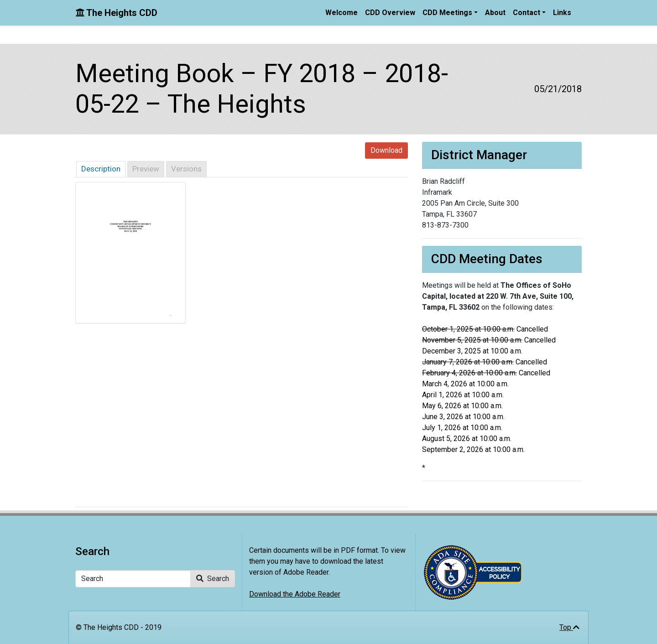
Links (562, 13)
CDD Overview (390, 13)
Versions (186, 169)
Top (569, 627)
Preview (146, 169)
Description (101, 169)
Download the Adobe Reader (295, 594)
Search (213, 579)
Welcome (342, 13)
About (495, 13)
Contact (527, 13)
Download (386, 150)
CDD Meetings (447, 13)
